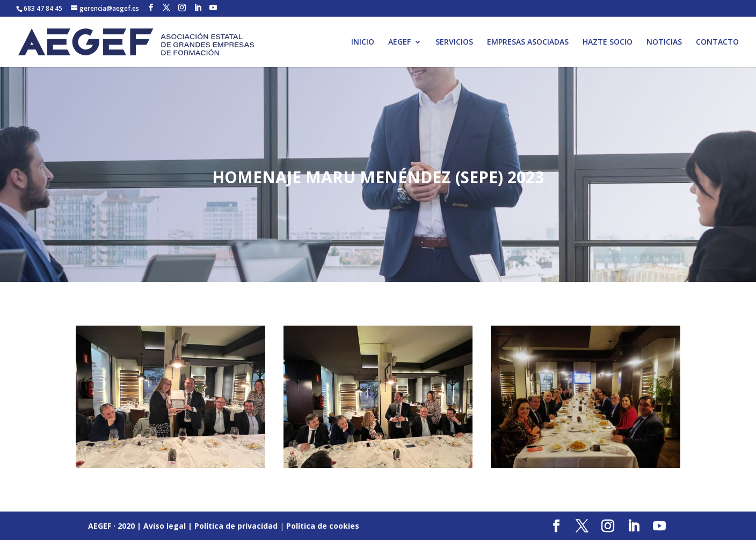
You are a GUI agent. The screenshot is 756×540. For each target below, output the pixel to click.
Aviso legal (165, 526)
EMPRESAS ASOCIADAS (528, 42)
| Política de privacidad (233, 526)
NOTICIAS (664, 42)
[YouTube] (213, 8)
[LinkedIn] (198, 8)
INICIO (363, 42)
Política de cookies (323, 526)
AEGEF (399, 42)
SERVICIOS (454, 42)
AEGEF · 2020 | (116, 526)
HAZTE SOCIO (608, 42)
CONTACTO (717, 42)
